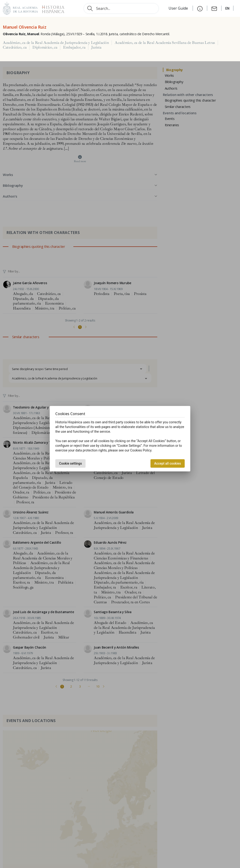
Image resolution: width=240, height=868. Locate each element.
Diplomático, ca (45, 47)
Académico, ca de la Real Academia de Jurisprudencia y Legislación (56, 43)
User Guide (179, 8)
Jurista (96, 47)
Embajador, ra (74, 47)
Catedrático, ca (15, 47)
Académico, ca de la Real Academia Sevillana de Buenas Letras (165, 43)
